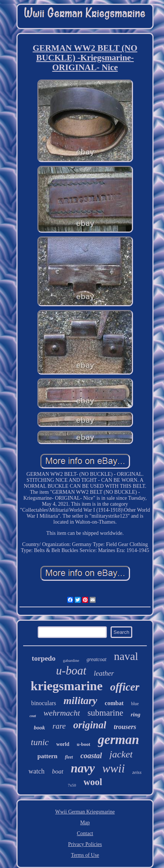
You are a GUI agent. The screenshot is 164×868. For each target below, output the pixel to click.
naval (126, 656)
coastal (91, 756)
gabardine (71, 660)
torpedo (44, 658)
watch (36, 771)
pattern (47, 756)
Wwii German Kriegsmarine (85, 812)
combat (114, 703)
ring (136, 714)
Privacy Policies (85, 844)
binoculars (44, 703)
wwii (114, 768)
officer (125, 687)
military (80, 700)
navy (83, 768)
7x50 (72, 785)
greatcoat (97, 659)
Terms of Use (85, 855)
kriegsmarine (67, 686)
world (63, 744)
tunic (40, 742)
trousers (125, 727)
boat (58, 771)
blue (135, 704)
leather (104, 673)
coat (33, 716)
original (90, 725)
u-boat (71, 671)
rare (59, 726)
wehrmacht (62, 713)
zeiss (137, 772)
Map (85, 823)
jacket (121, 754)
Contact (85, 833)
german (119, 740)
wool (93, 782)
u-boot (84, 744)
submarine (105, 713)
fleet (69, 757)
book (40, 728)
